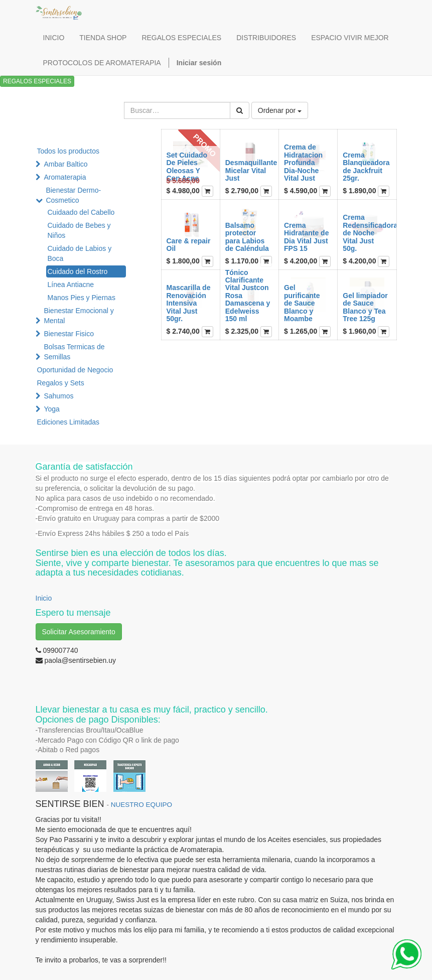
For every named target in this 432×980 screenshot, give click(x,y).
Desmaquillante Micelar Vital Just (251, 170)
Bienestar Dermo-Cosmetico (73, 195)
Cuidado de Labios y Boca (80, 253)
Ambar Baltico (65, 164)
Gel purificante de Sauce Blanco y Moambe (302, 303)
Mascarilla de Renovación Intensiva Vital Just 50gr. (189, 303)
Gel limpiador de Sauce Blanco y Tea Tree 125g (365, 307)
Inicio (44, 598)
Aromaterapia (65, 177)
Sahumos (58, 396)
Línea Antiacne (71, 285)
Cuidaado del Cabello (81, 212)
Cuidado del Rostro (78, 271)
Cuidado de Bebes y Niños (79, 230)
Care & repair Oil (189, 245)
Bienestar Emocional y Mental (79, 316)
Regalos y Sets (61, 383)
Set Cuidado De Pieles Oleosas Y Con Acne (187, 167)
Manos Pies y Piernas (82, 298)
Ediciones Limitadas (68, 422)
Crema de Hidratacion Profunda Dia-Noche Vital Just (303, 163)
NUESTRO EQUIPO (141, 805)
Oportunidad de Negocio (75, 370)
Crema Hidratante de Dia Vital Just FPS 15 (306, 237)
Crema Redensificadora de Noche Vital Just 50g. (370, 233)
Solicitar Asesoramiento (79, 632)
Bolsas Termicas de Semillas (74, 352)
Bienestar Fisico (69, 334)
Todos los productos (68, 151)
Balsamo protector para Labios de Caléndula (247, 237)
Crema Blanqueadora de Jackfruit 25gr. (366, 167)
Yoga (51, 409)
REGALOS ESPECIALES (37, 81)
